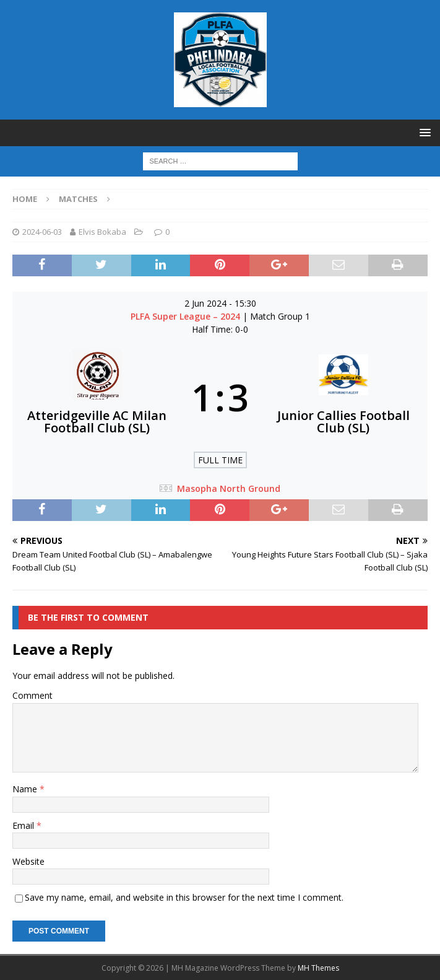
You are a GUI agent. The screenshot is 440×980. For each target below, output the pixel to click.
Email (24, 825)
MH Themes (318, 968)
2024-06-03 (42, 232)
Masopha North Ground (229, 488)
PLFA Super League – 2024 (187, 316)
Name (26, 789)
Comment (32, 695)
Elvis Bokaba (102, 232)
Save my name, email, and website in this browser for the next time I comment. (184, 897)
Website (28, 861)
